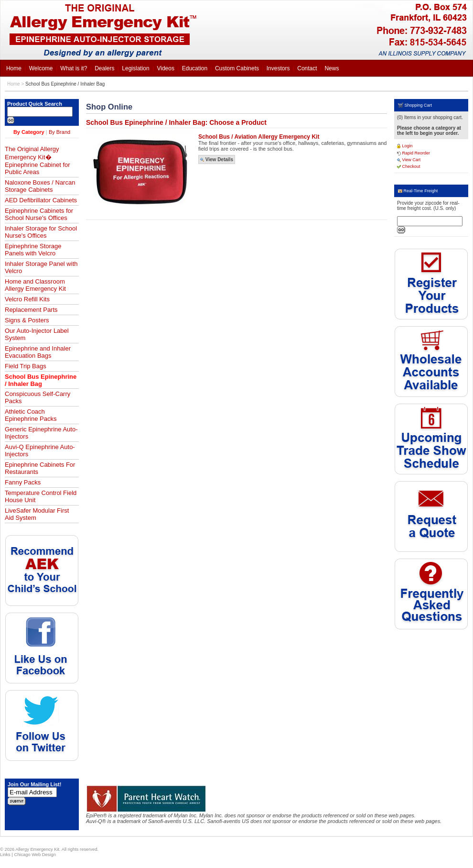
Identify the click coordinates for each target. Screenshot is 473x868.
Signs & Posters (27, 320)
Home (14, 84)
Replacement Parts (31, 310)
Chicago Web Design (35, 855)
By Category (29, 132)
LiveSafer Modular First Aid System (37, 514)
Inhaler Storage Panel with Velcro (41, 267)
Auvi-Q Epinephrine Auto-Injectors (40, 450)
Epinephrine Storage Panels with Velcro (33, 250)
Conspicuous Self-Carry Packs (38, 397)
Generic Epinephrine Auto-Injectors (41, 433)
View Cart (409, 160)
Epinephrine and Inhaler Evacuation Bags (38, 352)
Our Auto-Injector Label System (37, 334)
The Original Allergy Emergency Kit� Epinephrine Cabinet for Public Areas (38, 160)
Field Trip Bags (26, 366)
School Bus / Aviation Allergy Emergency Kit (259, 137)
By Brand (59, 132)
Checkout (409, 166)
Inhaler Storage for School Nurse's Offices (41, 232)
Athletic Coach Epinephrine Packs (31, 415)
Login (405, 146)
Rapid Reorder (414, 153)
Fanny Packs (23, 482)
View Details (217, 159)
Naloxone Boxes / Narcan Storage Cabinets (40, 186)
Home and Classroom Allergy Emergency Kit (35, 285)
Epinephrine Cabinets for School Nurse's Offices (39, 214)
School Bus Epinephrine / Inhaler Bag (65, 84)
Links (5, 855)
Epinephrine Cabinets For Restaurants (40, 468)
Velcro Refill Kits (27, 299)
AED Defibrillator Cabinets (41, 200)
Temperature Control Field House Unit (41, 496)
